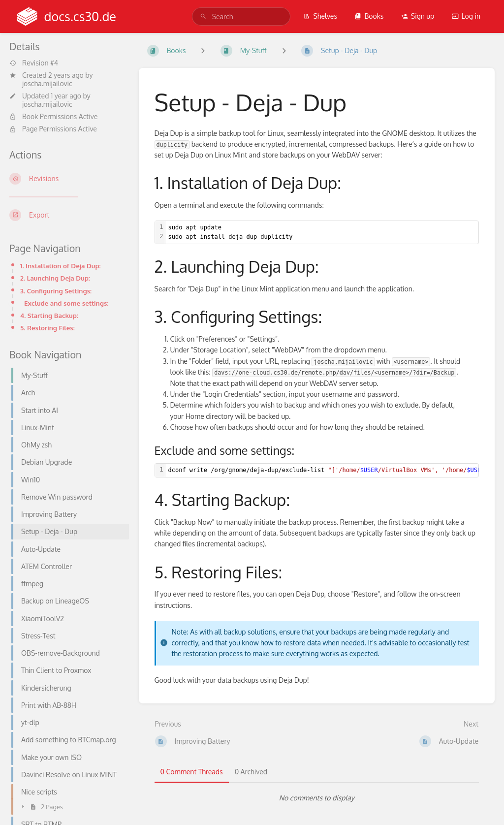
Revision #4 (34, 63)
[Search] (203, 16)
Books (369, 16)
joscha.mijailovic (47, 83)
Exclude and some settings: (66, 303)
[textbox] (322, 232)
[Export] (66, 215)
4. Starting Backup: (49, 315)
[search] (241, 16)
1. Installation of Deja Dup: (61, 266)
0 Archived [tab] (251, 772)
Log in (466, 16)
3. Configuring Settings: (56, 291)
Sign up (418, 16)
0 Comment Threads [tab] (192, 772)
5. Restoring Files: (47, 328)
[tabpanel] (317, 798)
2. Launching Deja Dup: (55, 278)
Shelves (320, 16)
